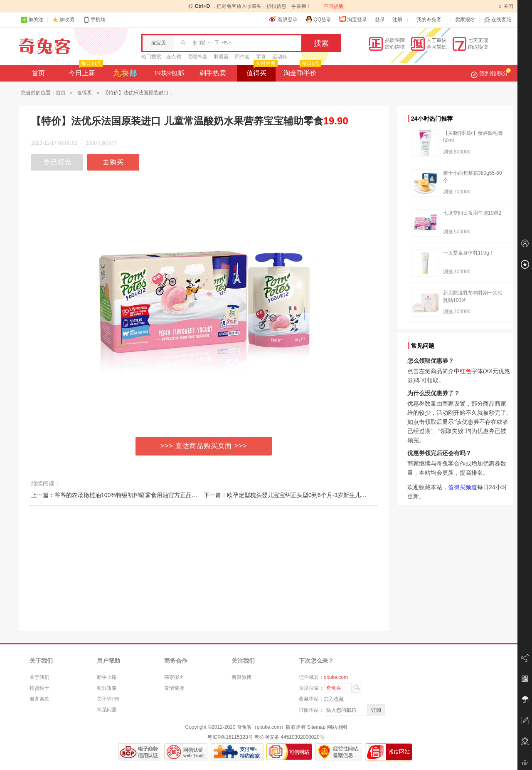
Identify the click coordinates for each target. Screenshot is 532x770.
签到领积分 (491, 73)
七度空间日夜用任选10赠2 (472, 213)
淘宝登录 (353, 19)
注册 (397, 20)
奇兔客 (45, 46)
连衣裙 (174, 57)
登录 (380, 20)
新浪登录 (283, 19)
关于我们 (39, 677)
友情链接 (174, 688)
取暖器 (221, 57)
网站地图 (337, 727)
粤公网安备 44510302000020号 (289, 737)
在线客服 (498, 20)
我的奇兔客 (429, 20)
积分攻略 (107, 688)
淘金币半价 (302, 71)
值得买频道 (463, 487)
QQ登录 (318, 19)
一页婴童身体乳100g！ (469, 253)
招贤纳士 (39, 688)
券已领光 (57, 162)
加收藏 (67, 20)
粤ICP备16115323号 (230, 737)
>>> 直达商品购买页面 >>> (204, 446)
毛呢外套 (197, 57)
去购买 (113, 162)
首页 (38, 73)
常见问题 (107, 710)
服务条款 (39, 699)
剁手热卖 (213, 73)
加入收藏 (334, 699)
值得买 (261, 71)
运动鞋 (280, 57)
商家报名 (174, 677)
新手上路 (107, 677)
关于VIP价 (108, 699)
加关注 (32, 20)
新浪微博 (241, 677)
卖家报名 (465, 20)
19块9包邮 (169, 73)
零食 (261, 57)
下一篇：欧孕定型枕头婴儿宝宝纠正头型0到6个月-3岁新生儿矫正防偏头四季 (303, 495)
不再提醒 (334, 6)
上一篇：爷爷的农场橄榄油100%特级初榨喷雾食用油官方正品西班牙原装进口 (132, 495)
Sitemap (316, 727)
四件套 (242, 57)
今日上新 (85, 71)
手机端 (94, 20)
